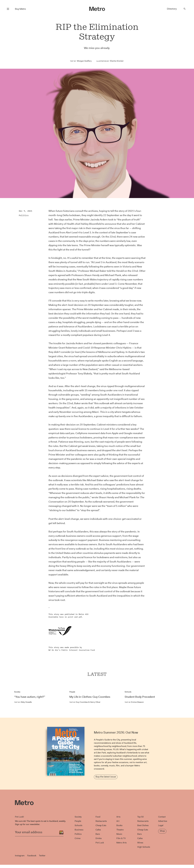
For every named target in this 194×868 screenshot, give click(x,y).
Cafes (98, 830)
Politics (24, 215)
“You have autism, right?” (30, 697)
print (71, 617)
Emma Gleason (134, 702)
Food (98, 817)
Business (79, 830)
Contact (162, 817)
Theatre (120, 830)
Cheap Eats (101, 825)
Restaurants (101, 821)
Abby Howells (23, 702)
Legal (161, 825)
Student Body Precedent (140, 697)
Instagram (20, 856)
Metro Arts (122, 843)
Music (119, 834)
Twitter (42, 856)
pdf (80, 617)
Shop (162, 831)
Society (17, 692)
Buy (20, 9)
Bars (98, 834)
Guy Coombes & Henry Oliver (85, 702)
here (61, 617)
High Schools (144, 847)
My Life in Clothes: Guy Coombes (90, 697)
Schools (128, 692)
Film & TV (121, 838)
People (72, 692)
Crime (78, 838)
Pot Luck (100, 843)
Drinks (99, 838)
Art (118, 821)
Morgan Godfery (84, 61)
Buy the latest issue (106, 777)
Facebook (32, 856)
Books (119, 825)
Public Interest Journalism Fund (78, 650)
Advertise (163, 821)
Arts (118, 817)
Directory (172, 9)
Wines (140, 843)
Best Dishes (143, 825)
